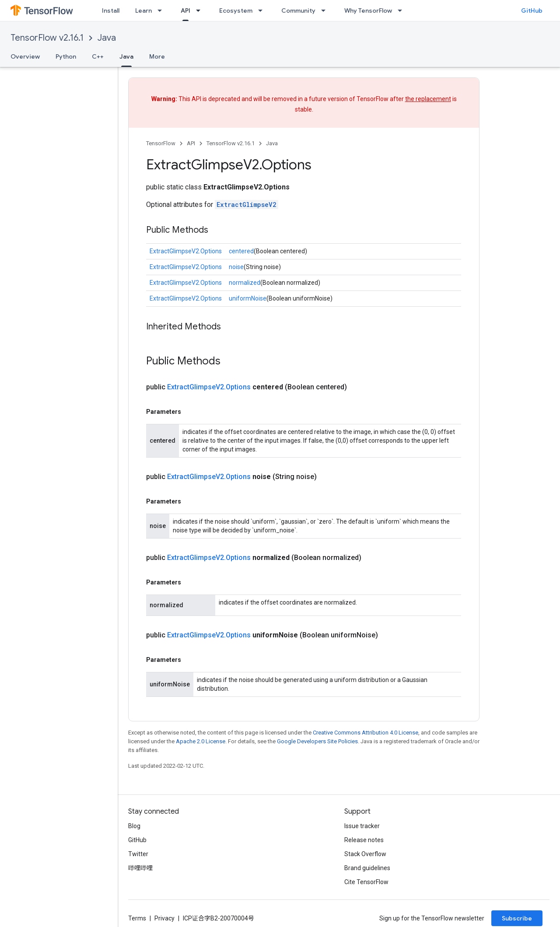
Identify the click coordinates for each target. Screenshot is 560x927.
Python (66, 56)
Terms (137, 918)
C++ (98, 56)
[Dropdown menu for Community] (326, 10)
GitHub (532, 10)
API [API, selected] (185, 10)
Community (298, 10)
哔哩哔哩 (140, 868)
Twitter (138, 854)
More (157, 56)
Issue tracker (362, 826)
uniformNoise (248, 298)
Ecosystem (236, 10)
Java (107, 38)
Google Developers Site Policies (317, 741)
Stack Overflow (365, 854)
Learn (143, 10)
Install (111, 10)
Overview (25, 56)
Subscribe (517, 918)
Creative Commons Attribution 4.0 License (366, 733)
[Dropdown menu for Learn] (162, 10)
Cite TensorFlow (366, 882)
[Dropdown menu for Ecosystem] (263, 10)
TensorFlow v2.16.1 (47, 38)
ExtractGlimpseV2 (247, 205)
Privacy (164, 918)
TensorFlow (161, 143)
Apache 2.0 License (201, 741)
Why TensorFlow (368, 10)
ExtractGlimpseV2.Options (186, 251)
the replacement (428, 99)
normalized (245, 283)
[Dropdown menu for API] (201, 10)
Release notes (364, 840)
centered (241, 251)
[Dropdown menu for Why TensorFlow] (402, 10)
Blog (134, 826)
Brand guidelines (367, 868)
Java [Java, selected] (126, 56)
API (191, 143)
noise (236, 267)
